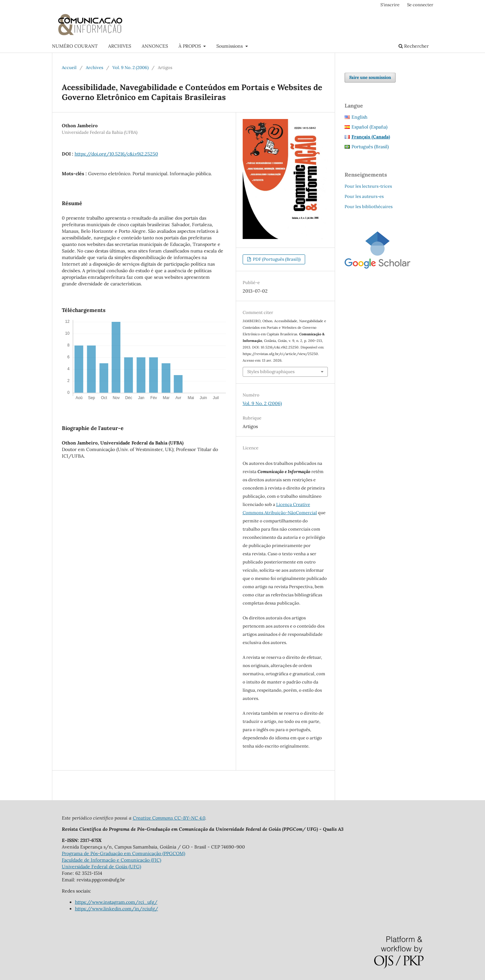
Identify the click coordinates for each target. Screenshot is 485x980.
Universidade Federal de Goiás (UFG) (101, 867)
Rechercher (414, 46)
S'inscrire (390, 5)
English (359, 117)
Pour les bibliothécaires (369, 207)
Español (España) (369, 127)
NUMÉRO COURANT (75, 46)
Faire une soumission (370, 77)
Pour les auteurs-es (364, 196)
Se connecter (420, 5)
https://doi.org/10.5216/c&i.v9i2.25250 (116, 154)
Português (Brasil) (370, 147)
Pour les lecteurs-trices (368, 186)
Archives (95, 68)
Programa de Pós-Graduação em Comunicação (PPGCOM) (123, 853)
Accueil (69, 68)
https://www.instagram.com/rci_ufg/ (116, 902)
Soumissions (230, 46)
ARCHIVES (120, 46)
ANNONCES (155, 46)
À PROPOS (190, 46)
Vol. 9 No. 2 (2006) (131, 68)
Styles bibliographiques (271, 372)
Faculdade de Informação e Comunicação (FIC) (111, 860)
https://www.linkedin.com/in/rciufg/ (117, 909)
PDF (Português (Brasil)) (276, 259)
